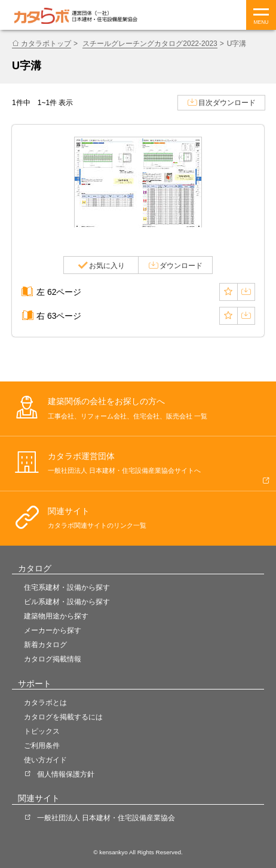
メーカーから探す (53, 630)
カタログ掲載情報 (53, 659)
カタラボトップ (46, 44)
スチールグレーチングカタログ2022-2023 (150, 44)
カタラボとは (45, 703)
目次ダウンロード (227, 103)
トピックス (42, 731)
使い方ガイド (45, 760)
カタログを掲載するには (63, 717)
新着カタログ (45, 645)
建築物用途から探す (56, 616)
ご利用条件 (42, 746)
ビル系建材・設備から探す (67, 602)
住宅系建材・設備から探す (67, 587)
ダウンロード (181, 266)
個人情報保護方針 (66, 774)
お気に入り (107, 266)
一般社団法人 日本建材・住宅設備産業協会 (106, 818)
